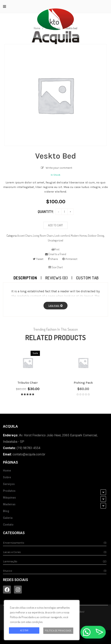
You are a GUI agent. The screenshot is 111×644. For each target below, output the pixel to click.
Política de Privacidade (58, 631)
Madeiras (9, 504)
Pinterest (70, 259)
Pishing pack (83, 383)
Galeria (8, 518)
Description (25, 278)
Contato (8, 525)
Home (7, 471)
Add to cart (55, 225)
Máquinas (9, 498)
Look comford (62, 236)
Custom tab (87, 278)
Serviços (9, 484)
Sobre (7, 477)
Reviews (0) (57, 278)
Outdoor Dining (96, 236)
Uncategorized (55, 240)
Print (55, 249)
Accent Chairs (25, 236)
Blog (6, 511)
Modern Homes (79, 236)
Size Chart (56, 267)
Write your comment (59, 168)
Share (53, 259)
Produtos (9, 491)
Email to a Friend (56, 254)
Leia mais (54, 306)
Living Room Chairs (43, 236)
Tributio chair (28, 383)
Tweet (38, 259)
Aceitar (24, 630)
